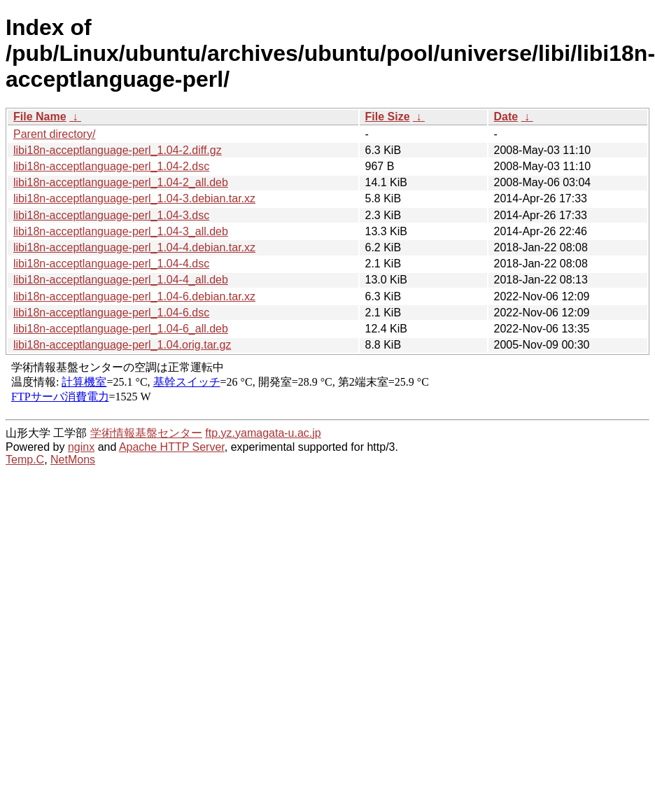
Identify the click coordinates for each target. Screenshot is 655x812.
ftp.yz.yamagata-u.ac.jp (263, 433)
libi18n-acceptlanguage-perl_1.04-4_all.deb (121, 280)
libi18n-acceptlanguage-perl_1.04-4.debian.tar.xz (134, 247)
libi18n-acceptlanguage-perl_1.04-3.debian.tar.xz (134, 198)
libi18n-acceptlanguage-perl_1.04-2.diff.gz (118, 150)
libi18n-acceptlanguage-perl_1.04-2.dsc (111, 166)
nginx (81, 447)
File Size (388, 117)
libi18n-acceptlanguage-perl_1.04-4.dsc (111, 264)
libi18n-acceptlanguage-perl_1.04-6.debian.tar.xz (134, 296)
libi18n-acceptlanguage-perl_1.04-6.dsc (111, 313)
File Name (40, 117)
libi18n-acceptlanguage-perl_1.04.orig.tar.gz (122, 345)
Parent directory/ (54, 134)
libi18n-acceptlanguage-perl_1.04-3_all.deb (121, 231)
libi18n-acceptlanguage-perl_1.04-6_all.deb (121, 329)
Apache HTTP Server (172, 447)
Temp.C (25, 460)
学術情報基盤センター (146, 433)
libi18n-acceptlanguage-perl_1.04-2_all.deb (121, 182)
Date (506, 117)
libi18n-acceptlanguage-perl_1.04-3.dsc (111, 215)
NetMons (73, 460)
